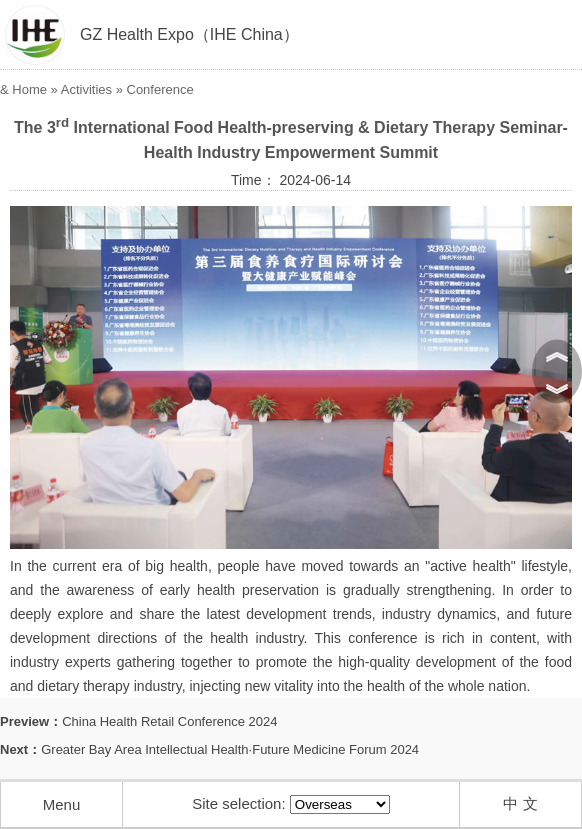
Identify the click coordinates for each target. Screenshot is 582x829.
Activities (86, 89)
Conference (160, 89)
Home (29, 89)
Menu (62, 804)
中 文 (520, 803)
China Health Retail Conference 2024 (169, 721)
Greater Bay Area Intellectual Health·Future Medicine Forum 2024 (230, 749)
